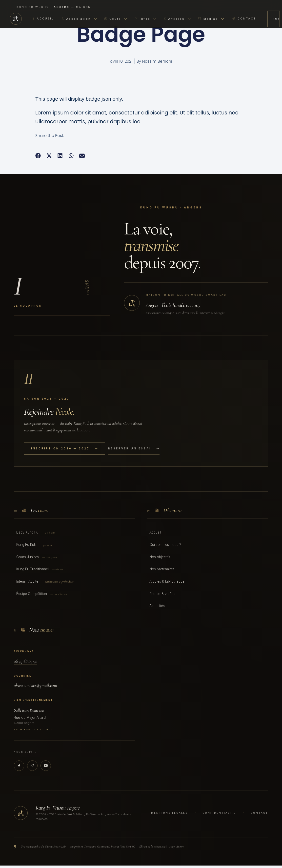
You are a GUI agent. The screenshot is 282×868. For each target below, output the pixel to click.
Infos (145, 19)
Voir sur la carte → (33, 729)
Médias (211, 19)
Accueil (43, 19)
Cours (116, 19)
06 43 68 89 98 (26, 661)
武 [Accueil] (16, 19)
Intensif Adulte (45, 582)
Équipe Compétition (42, 594)
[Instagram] (32, 766)
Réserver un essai (134, 448)
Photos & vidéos (162, 594)
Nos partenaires (162, 569)
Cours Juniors (37, 557)
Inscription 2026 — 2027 (277, 19)
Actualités (157, 606)
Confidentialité (219, 813)
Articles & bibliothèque (167, 581)
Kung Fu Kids (35, 545)
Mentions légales (170, 813)
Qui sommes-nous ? (165, 545)
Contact (244, 19)
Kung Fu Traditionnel (40, 569)
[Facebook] (19, 766)
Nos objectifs (160, 557)
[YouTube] (46, 766)
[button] (38, 156)
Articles (177, 19)
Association (79, 19)
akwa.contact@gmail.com (35, 685)
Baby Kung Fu (36, 533)
